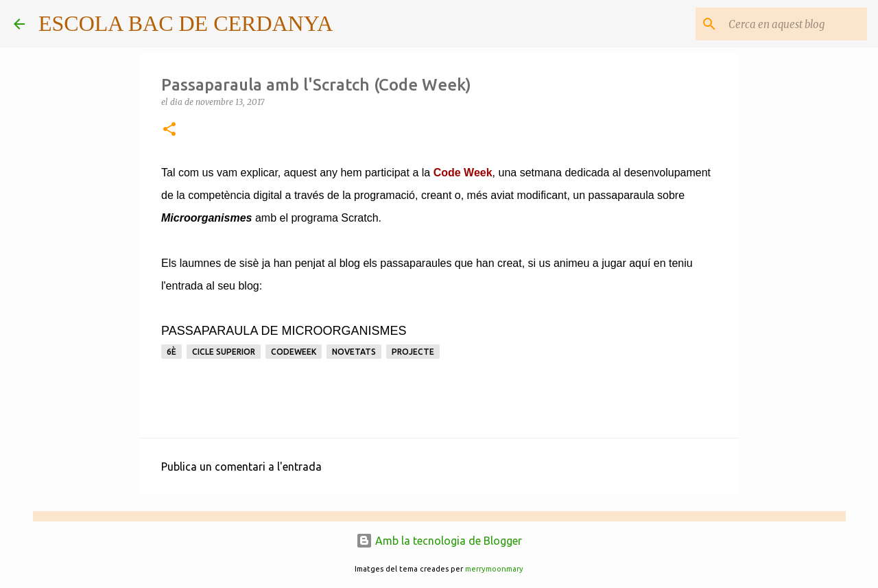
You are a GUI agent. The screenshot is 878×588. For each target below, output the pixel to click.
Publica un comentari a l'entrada (241, 467)
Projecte (413, 352)
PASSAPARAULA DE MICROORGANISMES (284, 331)
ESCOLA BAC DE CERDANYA (186, 23)
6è (171, 352)
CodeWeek (294, 352)
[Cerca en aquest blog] (795, 24)
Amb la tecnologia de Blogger (439, 541)
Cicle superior (224, 352)
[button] (169, 130)
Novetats (354, 352)
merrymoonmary (494, 569)
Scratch (359, 218)
